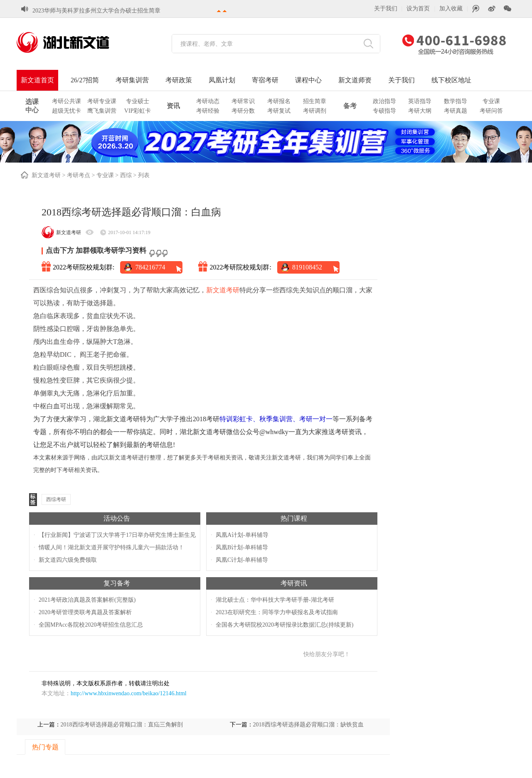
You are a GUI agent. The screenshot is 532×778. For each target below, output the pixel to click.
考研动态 (208, 101)
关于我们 (386, 9)
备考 (350, 106)
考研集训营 (132, 80)
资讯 (173, 106)
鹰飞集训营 (102, 111)
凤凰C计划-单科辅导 (242, 560)
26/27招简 (85, 80)
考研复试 (279, 111)
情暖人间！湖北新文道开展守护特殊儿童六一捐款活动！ (111, 547)
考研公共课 (66, 101)
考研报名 (279, 101)
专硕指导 (384, 111)
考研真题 (456, 111)
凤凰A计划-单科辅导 (242, 535)
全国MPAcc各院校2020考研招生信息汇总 (91, 625)
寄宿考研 (265, 80)
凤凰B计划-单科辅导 (242, 547)
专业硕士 (138, 101)
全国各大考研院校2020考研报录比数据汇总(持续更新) (284, 625)
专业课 (491, 101)
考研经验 (208, 111)
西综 (126, 175)
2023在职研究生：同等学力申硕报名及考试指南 (277, 612)
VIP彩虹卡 (138, 111)
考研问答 (491, 111)
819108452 (307, 267)
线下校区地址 (451, 80)
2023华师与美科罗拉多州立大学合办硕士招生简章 (96, 10)
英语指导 (420, 101)
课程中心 (308, 80)
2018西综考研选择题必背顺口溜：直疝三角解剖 (122, 725)
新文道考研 (46, 175)
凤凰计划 (222, 80)
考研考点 (79, 175)
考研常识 (243, 101)
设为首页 (418, 9)
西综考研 (56, 499)
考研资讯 (294, 583)
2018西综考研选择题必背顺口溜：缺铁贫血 (308, 725)
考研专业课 (102, 101)
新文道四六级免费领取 (68, 560)
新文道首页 (37, 80)
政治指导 (384, 101)
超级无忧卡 (66, 111)
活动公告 (117, 518)
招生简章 (315, 101)
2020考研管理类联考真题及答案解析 (85, 612)
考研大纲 (420, 111)
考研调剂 (315, 111)
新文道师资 (355, 80)
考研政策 (179, 80)
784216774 (150, 267)
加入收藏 (451, 9)
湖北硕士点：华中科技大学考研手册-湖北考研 (275, 600)
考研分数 (243, 111)
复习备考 (117, 583)
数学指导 (456, 101)
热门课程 (294, 518)
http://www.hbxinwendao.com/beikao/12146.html (129, 693)
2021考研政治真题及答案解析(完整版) (87, 600)
